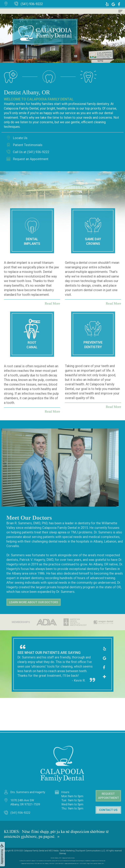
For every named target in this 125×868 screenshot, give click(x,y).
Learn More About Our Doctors (44, 602)
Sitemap (63, 853)
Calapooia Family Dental (34, 851)
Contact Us (108, 821)
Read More (52, 411)
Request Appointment (109, 807)
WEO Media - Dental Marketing (62, 851)
